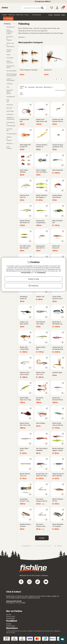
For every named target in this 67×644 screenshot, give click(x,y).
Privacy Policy (26, 273)
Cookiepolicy (41, 273)
